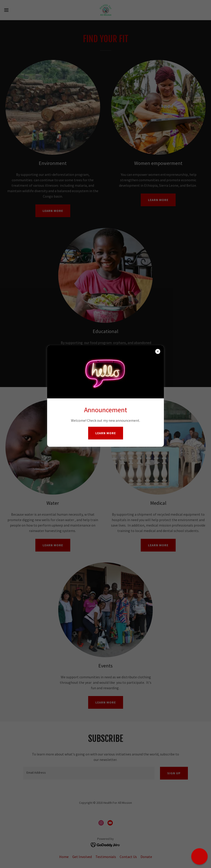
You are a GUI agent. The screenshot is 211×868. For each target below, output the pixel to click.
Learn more (106, 433)
